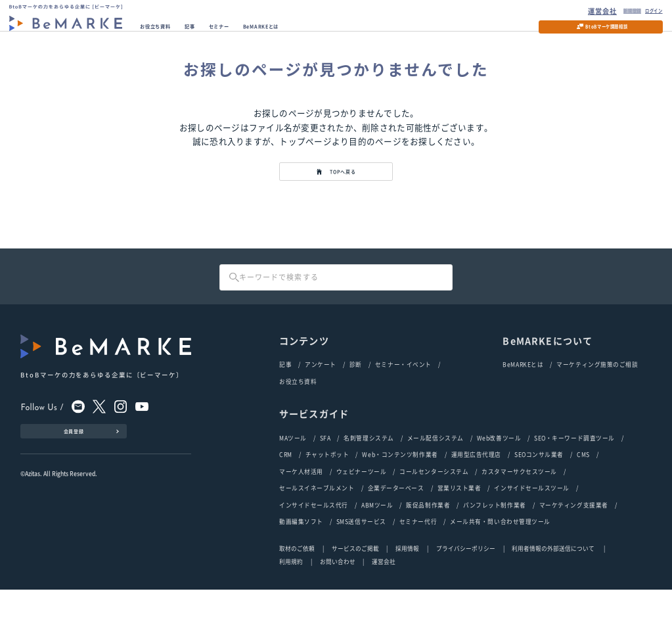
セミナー (258, 34)
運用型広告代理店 (476, 490)
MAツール (293, 471)
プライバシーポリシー (466, 592)
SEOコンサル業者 (539, 490)
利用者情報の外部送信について (554, 592)
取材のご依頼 (297, 592)
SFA (325, 471)
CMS (583, 490)
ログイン (642, 12)
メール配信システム (436, 471)
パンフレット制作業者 (495, 546)
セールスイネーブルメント (317, 527)
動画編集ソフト (301, 565)
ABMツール (377, 546)
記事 (218, 34)
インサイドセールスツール (532, 527)
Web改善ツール (499, 471)
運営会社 (571, 12)
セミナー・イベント (403, 394)
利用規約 (291, 606)
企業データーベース (396, 527)
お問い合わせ (338, 606)
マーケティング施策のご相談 (597, 394)
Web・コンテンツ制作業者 (400, 490)
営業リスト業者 (459, 527)
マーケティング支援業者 (574, 546)
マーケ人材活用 (301, 508)
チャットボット (327, 490)
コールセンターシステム (434, 508)
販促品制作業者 (428, 546)
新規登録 (606, 12)
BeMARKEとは (318, 34)
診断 (356, 394)
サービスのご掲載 (355, 592)
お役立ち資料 (170, 34)
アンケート (321, 394)
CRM (286, 490)
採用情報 (407, 592)
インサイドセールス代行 (314, 546)
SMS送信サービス (361, 565)
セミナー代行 (418, 565)
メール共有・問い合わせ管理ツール (500, 565)
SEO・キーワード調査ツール (574, 471)
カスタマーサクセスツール (519, 508)
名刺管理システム (369, 471)
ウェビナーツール (361, 508)
